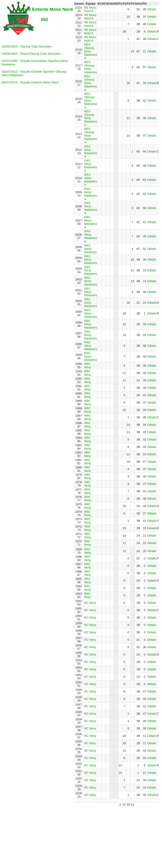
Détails (152, 9)
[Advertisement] (82, 836)
